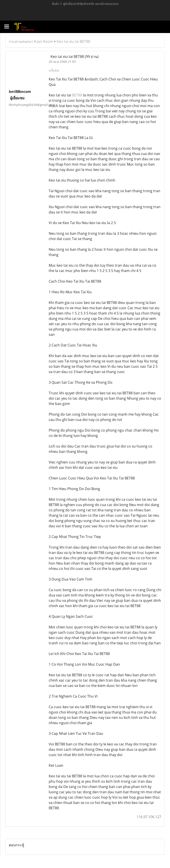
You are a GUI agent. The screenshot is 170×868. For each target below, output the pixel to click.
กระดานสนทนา (21, 41)
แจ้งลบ (54, 70)
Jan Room (45, 41)
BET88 (77, 95)
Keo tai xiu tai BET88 (73, 41)
